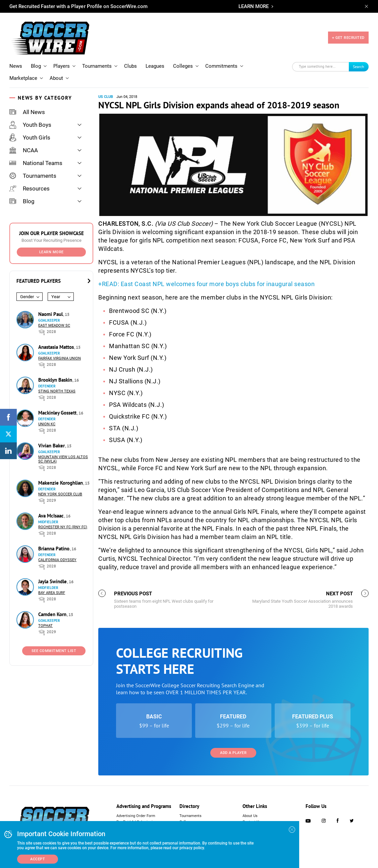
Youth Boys (30, 125)
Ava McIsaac (52, 516)
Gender (27, 297)
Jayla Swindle (53, 581)
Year (56, 297)
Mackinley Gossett (58, 413)
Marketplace (23, 78)
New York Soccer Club (60, 494)
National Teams (36, 163)
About (56, 78)
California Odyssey (57, 560)
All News (27, 112)
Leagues (155, 66)
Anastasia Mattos (57, 347)
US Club (106, 97)
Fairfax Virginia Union (60, 358)
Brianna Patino (55, 549)
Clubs (130, 66)
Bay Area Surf (52, 593)
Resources (30, 188)
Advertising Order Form (136, 816)
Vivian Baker (52, 446)
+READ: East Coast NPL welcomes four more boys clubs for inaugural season (206, 284)
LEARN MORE (254, 6)
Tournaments (97, 66)
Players (62, 66)
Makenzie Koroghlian (61, 483)
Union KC (47, 424)
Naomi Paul (51, 314)
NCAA (24, 150)
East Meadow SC (54, 325)
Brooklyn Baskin (56, 380)
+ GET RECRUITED (348, 38)
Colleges (183, 66)
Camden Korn (53, 614)
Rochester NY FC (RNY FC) (63, 527)
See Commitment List (54, 651)
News (16, 66)
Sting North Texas (57, 391)
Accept (38, 859)
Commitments (221, 66)
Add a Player (233, 753)
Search (359, 67)
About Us (250, 816)
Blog (36, 66)
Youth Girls (30, 138)
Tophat (45, 626)
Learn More (51, 252)
